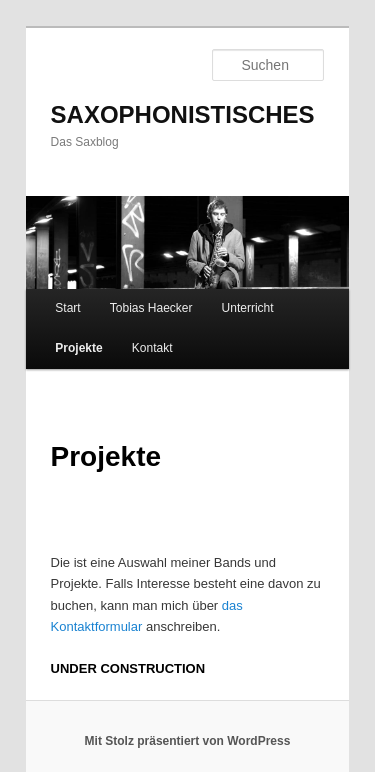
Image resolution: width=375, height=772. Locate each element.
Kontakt (152, 348)
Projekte (78, 348)
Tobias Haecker (151, 308)
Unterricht (248, 308)
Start (67, 308)
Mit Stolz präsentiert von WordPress (188, 741)
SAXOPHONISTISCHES (183, 114)
